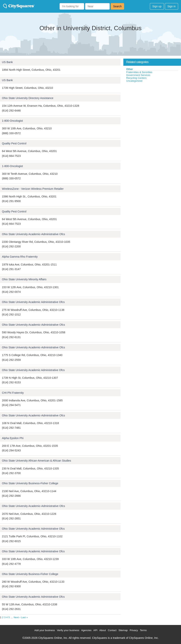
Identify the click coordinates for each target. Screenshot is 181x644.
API (95, 630)
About (103, 630)
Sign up (157, 6)
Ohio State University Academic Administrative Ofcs (33, 302)
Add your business (45, 630)
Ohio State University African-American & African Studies (37, 461)
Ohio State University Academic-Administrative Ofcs (33, 234)
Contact (112, 630)
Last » (24, 617)
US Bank (7, 62)
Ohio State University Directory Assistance (28, 98)
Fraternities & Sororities (139, 72)
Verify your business (68, 630)
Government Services (138, 75)
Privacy (134, 630)
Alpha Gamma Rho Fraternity (20, 257)
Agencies (86, 630)
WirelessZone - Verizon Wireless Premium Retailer (33, 189)
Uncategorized (134, 81)
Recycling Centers (136, 78)
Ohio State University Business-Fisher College (30, 483)
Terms (143, 630)
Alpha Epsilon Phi (13, 438)
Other (130, 69)
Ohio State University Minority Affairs (24, 279)
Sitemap (123, 630)
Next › (17, 617)
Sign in (171, 6)
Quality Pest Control (14, 143)
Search (117, 6)
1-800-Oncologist (12, 121)
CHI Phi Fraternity (13, 393)
